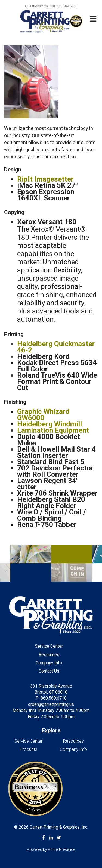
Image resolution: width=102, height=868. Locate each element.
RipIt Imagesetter (45, 179)
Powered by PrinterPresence (51, 849)
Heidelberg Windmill (50, 424)
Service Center (49, 646)
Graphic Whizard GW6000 (43, 415)
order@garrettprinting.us (51, 704)
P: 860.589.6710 (51, 698)
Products (29, 749)
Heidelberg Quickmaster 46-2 (56, 347)
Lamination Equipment (53, 430)
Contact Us (49, 671)
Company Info (49, 663)
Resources (49, 655)
